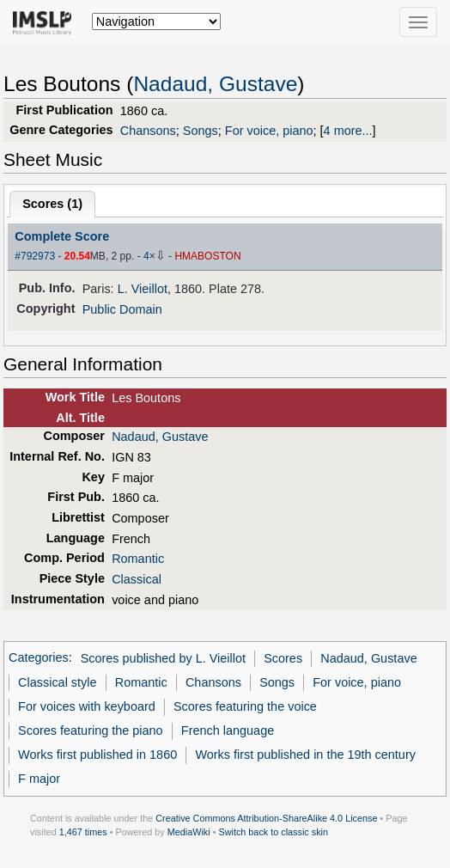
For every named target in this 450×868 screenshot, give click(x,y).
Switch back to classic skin (273, 832)
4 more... (348, 131)
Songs (201, 131)
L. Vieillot (143, 289)
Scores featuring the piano (91, 730)
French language (228, 730)
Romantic (138, 559)
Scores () (52, 204)
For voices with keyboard (87, 706)
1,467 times (83, 832)
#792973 (35, 256)
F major (39, 779)
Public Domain (122, 309)
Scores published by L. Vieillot (163, 658)
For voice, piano (269, 131)
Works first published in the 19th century (305, 755)
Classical (137, 579)
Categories (39, 658)
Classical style (57, 682)
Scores (283, 658)
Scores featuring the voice (245, 706)
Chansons (148, 131)
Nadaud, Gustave (215, 84)
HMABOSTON (207, 256)
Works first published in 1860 (97, 755)
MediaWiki (189, 832)
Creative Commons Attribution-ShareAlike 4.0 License (266, 818)
